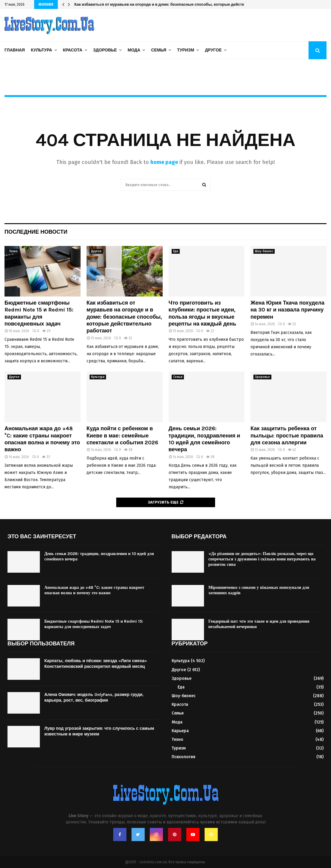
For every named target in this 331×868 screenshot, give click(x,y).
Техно (13, 251)
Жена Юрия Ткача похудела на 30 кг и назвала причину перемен (287, 310)
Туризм (186, 50)
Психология (183, 757)
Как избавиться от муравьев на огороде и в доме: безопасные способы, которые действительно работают (177, 4)
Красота (73, 50)
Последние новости (36, 232)
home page (164, 162)
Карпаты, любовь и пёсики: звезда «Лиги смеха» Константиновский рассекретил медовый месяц (96, 663)
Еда (176, 251)
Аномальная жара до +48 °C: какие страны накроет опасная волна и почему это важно (42, 439)
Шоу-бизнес (264, 251)
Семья (159, 50)
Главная (15, 50)
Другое (213, 50)
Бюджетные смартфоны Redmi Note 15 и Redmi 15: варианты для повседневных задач (39, 313)
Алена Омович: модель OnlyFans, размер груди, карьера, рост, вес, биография (94, 697)
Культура (41, 50)
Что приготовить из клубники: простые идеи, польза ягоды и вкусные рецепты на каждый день (202, 313)
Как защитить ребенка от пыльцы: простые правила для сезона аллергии (287, 435)
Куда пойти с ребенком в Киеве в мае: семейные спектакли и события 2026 (122, 435)
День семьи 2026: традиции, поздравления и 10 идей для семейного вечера (204, 439)
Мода (134, 50)
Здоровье (105, 50)
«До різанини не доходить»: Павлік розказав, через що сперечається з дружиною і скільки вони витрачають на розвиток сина (262, 559)
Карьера (180, 731)
